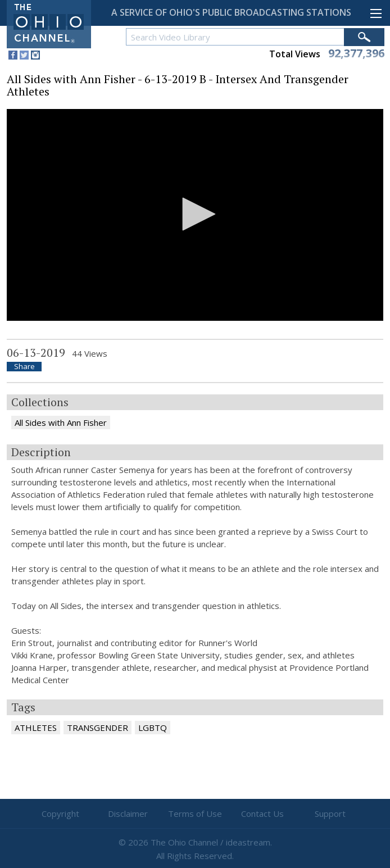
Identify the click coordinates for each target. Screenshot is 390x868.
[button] (195, 214)
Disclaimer (128, 814)
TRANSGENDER (97, 728)
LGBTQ (153, 728)
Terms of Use (195, 814)
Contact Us (262, 814)
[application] (195, 215)
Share (24, 367)
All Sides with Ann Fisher (61, 422)
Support (330, 814)
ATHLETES (36, 728)
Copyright (60, 814)
